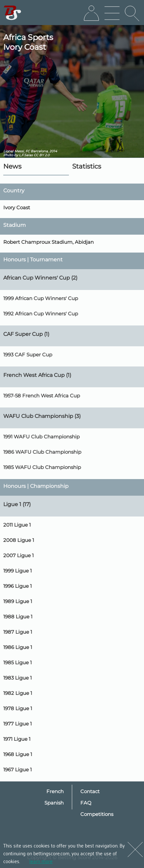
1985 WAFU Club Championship (42, 467)
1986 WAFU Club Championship (42, 452)
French (55, 791)
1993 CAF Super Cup (28, 355)
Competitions (97, 814)
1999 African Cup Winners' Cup (41, 298)
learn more (41, 861)
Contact (90, 791)
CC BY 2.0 (42, 155)
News (12, 166)
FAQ (86, 803)
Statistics (87, 166)
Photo (8, 155)
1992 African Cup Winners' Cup (41, 314)
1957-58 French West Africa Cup (42, 396)
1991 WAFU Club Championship (41, 437)
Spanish (54, 803)
